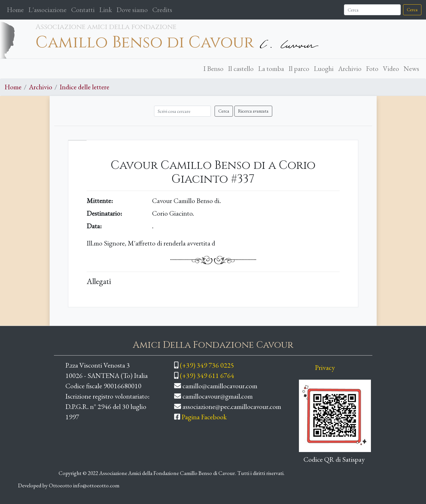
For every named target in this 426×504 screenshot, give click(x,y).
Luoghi (324, 68)
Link (106, 10)
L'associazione (47, 10)
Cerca (412, 10)
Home (16, 9)
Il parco (299, 68)
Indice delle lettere (84, 87)
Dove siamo (132, 10)
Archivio (350, 68)
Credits (162, 10)
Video (391, 68)
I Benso (213, 68)
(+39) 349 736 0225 (207, 365)
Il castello (241, 68)
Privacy (325, 367)
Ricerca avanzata (253, 111)
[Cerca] (372, 10)
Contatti (83, 10)
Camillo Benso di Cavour (145, 43)
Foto (372, 68)
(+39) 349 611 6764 (207, 375)
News (411, 68)
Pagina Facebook (204, 417)
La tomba (271, 68)
